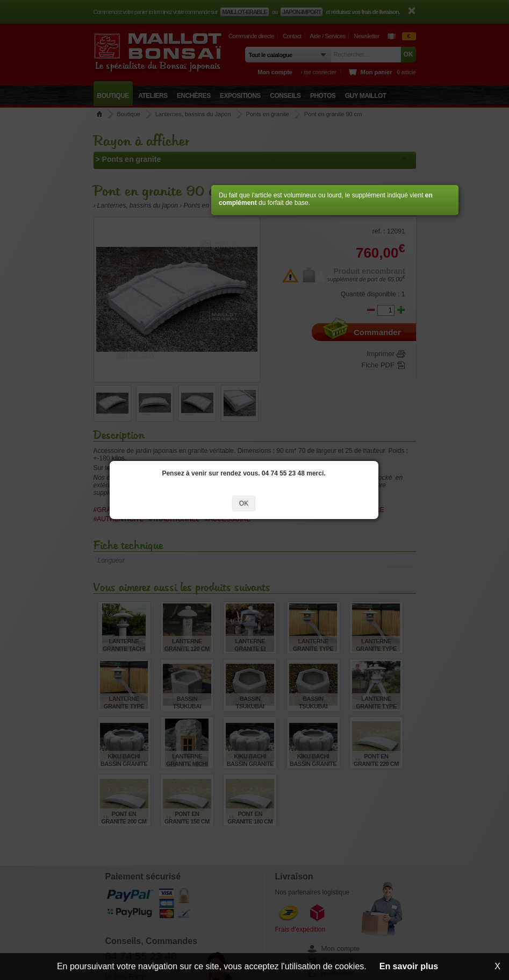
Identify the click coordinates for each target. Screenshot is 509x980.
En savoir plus (409, 966)
